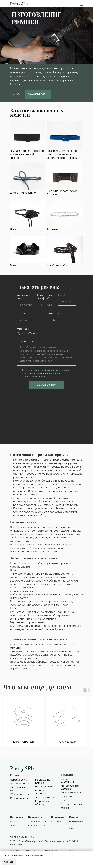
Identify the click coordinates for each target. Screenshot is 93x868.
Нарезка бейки (19, 780)
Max (12, 826)
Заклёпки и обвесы (59, 266)
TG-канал (56, 822)
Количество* (55, 314)
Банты (14, 266)
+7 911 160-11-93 (37, 822)
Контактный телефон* (45, 297)
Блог (63, 800)
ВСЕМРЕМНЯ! (76, 822)
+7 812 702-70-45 (37, 826)
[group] (24, 722)
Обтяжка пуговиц (20, 794)
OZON (72, 829)
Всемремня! (68, 782)
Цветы (14, 229)
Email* (62, 295)
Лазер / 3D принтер (46, 798)
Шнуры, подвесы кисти (24, 193)
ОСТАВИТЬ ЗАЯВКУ (47, 385)
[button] (80, 4)
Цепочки (53, 229)
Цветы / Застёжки (45, 787)
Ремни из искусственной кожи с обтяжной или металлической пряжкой (63, 154)
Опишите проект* (28, 342)
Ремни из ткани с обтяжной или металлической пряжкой (27, 154)
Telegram (15, 822)
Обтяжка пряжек (19, 798)
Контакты (66, 808)
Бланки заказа (69, 797)
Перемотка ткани (20, 784)
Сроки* (21, 314)
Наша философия (71, 793)
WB (71, 826)
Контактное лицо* (24, 297)
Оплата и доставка (71, 804)
